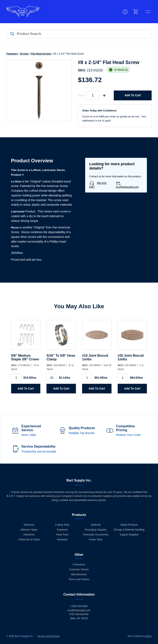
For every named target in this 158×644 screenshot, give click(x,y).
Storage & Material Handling (129, 530)
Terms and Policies (79, 579)
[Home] (23, 12)
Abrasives (29, 525)
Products (79, 515)
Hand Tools (62, 535)
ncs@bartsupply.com (127, 187)
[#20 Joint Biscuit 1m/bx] (132, 337)
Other (79, 555)
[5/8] (26, 337)
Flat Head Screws (41, 54)
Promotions (79, 565)
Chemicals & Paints (29, 540)
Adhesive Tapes (29, 530)
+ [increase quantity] (104, 96)
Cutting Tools (62, 525)
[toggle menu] (148, 12)
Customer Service (79, 570)
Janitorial (96, 525)
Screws (24, 54)
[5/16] (61, 337)
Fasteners (12, 54)
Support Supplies (129, 535)
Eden (149, 636)
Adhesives (29, 535)
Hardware (62, 540)
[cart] (136, 12)
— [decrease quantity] (81, 96)
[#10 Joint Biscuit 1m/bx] (97, 337)
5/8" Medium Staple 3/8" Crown (25, 357)
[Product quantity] (93, 95)
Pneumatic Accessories (96, 535)
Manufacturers (79, 574)
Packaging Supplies (96, 530)
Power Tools (96, 540)
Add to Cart (133, 95)
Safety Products (129, 525)
